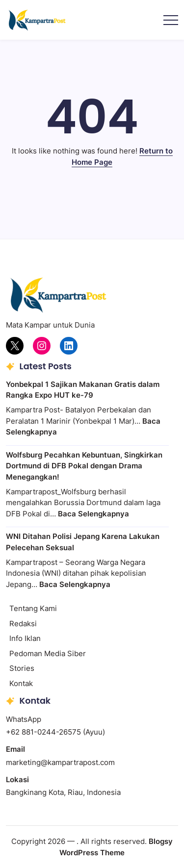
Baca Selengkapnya (93, 514)
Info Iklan (25, 638)
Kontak (21, 683)
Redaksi (23, 624)
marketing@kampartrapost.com (60, 762)
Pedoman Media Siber (48, 653)
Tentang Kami (33, 608)
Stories (22, 668)
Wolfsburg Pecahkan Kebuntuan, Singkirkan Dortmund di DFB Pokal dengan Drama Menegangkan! (84, 466)
